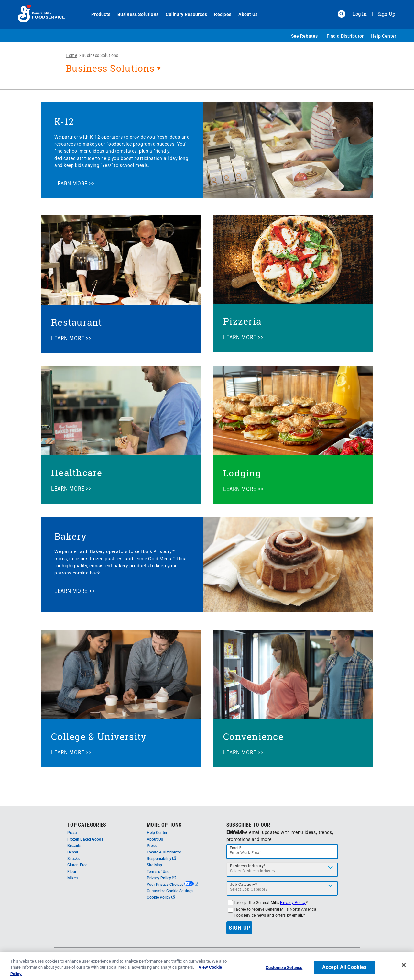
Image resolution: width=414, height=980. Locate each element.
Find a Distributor (345, 36)
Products (97, 14)
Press (152, 846)
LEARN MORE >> (75, 183)
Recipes (219, 14)
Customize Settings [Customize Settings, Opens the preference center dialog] (284, 971)
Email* (236, 848)
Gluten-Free (77, 865)
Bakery (71, 536)
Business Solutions (134, 14)
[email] (282, 852)
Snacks (73, 859)
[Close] (404, 969)
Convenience (253, 736)
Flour (72, 872)
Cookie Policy (161, 897)
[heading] (207, 72)
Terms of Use (158, 872)
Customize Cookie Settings (170, 891)
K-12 (64, 122)
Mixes (72, 878)
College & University (99, 736)
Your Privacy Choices (173, 885)
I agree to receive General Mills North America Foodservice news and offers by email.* (275, 912)
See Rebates (305, 36)
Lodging (242, 473)
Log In (360, 14)
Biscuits (74, 846)
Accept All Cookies (344, 971)
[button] (342, 14)
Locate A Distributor (164, 852)
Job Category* (244, 885)
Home (71, 55)
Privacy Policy (161, 878)
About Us (244, 14)
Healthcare (77, 473)
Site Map (154, 865)
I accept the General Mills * (271, 903)
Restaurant (77, 322)
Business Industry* (248, 866)
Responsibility (161, 859)
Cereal (73, 852)
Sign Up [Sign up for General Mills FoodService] (386, 14)
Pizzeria (242, 321)
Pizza (72, 833)
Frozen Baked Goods (85, 839)
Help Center (383, 36)
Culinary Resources (183, 14)
